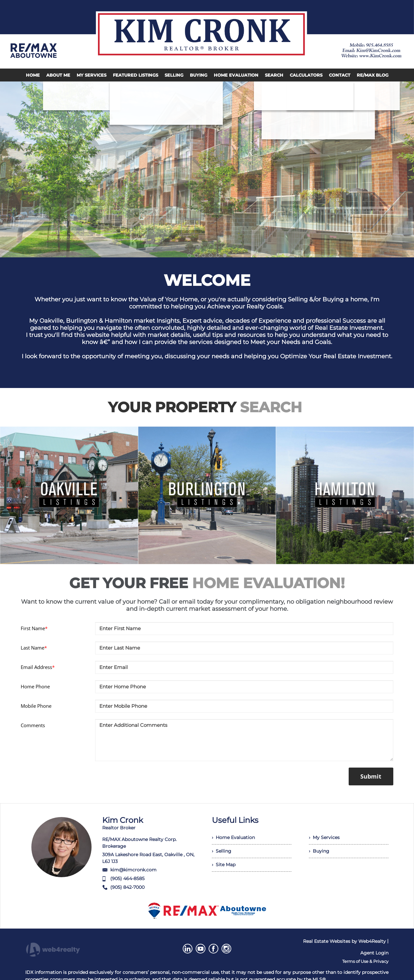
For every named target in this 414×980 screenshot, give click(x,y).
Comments (33, 725)
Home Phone (35, 686)
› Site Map (224, 865)
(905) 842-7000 (127, 887)
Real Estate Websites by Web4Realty (344, 941)
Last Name (34, 648)
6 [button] (225, 255)
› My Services (324, 837)
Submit (371, 776)
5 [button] (218, 255)
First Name (34, 628)
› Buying (319, 851)
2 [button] (196, 255)
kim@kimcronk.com (133, 870)
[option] (207, 169)
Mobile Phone (36, 706)
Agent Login (374, 953)
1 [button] (189, 255)
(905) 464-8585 (127, 878)
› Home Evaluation (233, 837)
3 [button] (203, 255)
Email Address (38, 667)
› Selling (222, 851)
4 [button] (211, 255)
